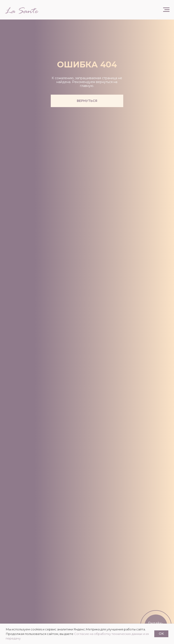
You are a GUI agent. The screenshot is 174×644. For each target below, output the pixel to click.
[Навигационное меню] (166, 10)
